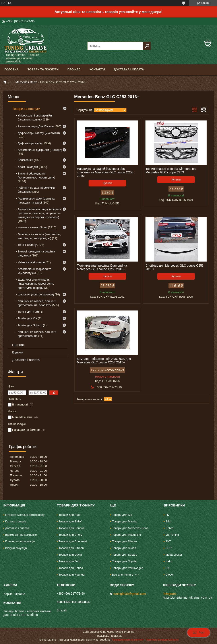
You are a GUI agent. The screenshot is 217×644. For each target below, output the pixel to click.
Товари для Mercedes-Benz (130, 528)
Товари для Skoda (124, 548)
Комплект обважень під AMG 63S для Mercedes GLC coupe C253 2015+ (104, 361)
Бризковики (25, 160)
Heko (169, 561)
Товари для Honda (71, 568)
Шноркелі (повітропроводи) (36, 294)
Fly (167, 515)
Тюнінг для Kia (27, 318)
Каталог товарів (16, 521)
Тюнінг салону (27, 245)
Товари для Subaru (125, 555)
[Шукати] (147, 46)
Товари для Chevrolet (73, 541)
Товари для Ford (69, 561)
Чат (199, 632)
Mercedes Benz (26, 82)
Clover (170, 575)
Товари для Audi (69, 515)
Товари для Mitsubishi (126, 535)
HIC (168, 568)
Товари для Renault (71, 528)
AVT (168, 541)
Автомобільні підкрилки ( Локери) (40, 150)
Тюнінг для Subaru (30, 325)
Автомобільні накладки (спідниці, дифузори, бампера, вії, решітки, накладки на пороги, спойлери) (40, 213)
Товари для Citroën (71, 548)
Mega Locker (174, 555)
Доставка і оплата (129, 69)
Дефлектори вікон (30, 143)
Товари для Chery (70, 535)
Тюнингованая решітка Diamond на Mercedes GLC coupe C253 (170, 171)
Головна (12, 69)
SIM (168, 521)
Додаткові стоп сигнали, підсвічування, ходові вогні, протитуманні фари (36, 284)
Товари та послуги (43, 69)
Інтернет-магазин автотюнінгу (25, 515)
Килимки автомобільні (32, 227)
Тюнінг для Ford (28, 312)
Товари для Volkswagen (128, 568)
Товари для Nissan (124, 541)
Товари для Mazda (124, 521)
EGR (169, 548)
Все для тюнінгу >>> (126, 575)
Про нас (74, 69)
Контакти (97, 69)
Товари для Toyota (124, 561)
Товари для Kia (122, 515)
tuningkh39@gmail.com (130, 594)
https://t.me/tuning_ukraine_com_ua (188, 597)
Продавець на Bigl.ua (108, 636)
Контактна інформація (20, 541)
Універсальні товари (31, 262)
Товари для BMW (70, 521)
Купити (107, 183)
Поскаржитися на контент (128, 640)
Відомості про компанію (21, 535)
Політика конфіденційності (162, 640)
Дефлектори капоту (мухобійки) (39, 133)
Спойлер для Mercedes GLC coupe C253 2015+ (174, 267)
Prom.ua (129, 632)
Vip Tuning (172, 535)
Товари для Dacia (70, 555)
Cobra (169, 528)
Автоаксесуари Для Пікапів (36, 126)
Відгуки (18, 352)
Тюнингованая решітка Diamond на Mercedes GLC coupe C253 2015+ (102, 267)
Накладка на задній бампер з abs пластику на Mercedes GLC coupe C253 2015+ (105, 172)
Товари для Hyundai (72, 575)
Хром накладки (28, 167)
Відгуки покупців (16, 548)
